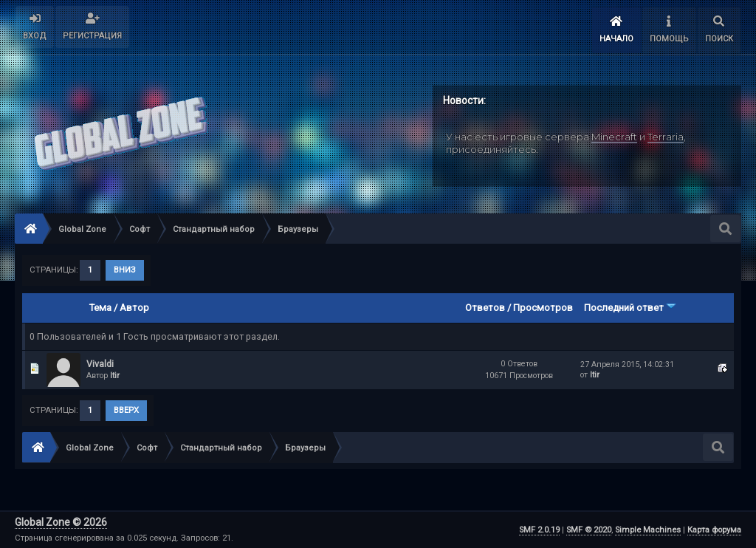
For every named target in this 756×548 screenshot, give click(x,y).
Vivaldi (100, 364)
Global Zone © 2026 (61, 522)
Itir (115, 376)
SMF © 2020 (589, 530)
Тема (100, 308)
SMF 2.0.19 (539, 530)
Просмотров (543, 308)
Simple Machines (648, 530)
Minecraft (614, 137)
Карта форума (714, 530)
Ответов (485, 308)
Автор (134, 308)
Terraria (666, 137)
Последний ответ (630, 308)
